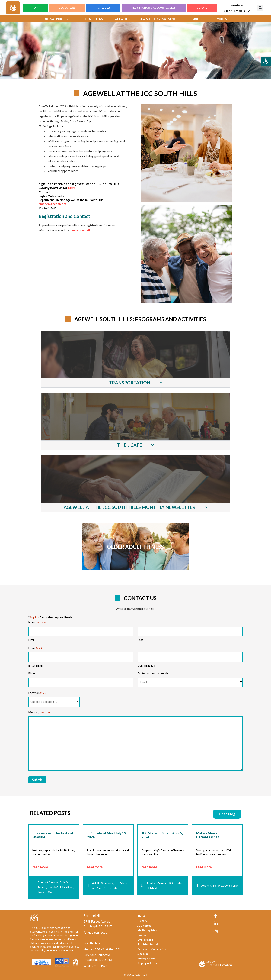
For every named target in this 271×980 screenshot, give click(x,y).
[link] (266, 61)
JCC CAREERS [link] (67, 8)
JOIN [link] (35, 8)
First (31, 640)
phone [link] (74, 230)
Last (140, 640)
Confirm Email (146, 665)
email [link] (86, 230)
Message (39, 713)
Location (39, 693)
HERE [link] (72, 188)
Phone (32, 673)
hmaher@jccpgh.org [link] (53, 204)
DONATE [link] (202, 8)
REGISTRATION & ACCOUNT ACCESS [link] (154, 8)
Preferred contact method (154, 673)
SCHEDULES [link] (104, 8)
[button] (260, 8)
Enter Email (35, 665)
